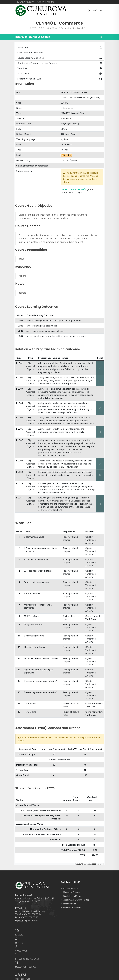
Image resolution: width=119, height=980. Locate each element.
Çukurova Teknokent (72, 908)
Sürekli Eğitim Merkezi (73, 896)
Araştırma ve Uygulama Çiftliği (76, 900)
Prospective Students (45, 2)
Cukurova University (25, 2)
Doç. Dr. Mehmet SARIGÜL (74, 190)
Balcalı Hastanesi (71, 888)
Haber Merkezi (70, 904)
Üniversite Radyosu (72, 892)
